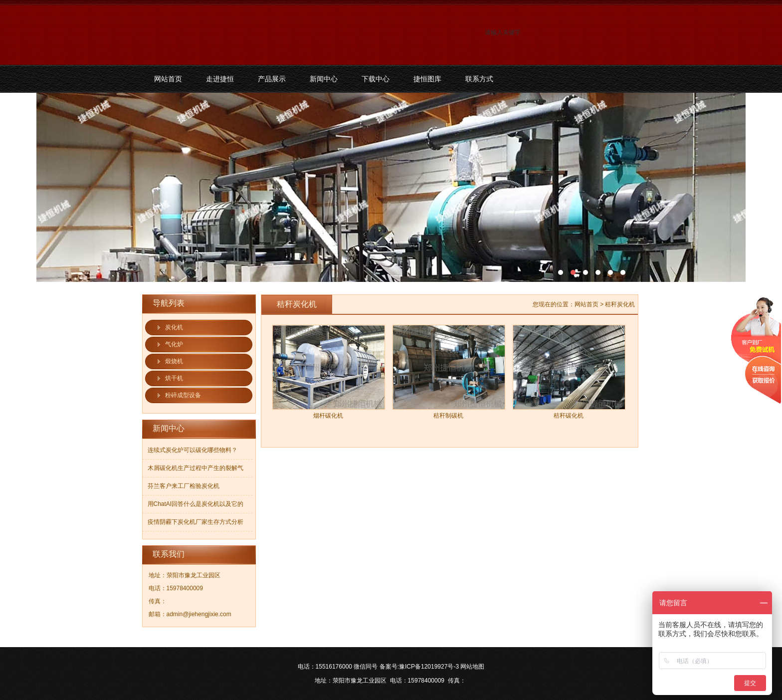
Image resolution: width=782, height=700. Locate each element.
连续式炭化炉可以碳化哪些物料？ (193, 450)
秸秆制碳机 (448, 416)
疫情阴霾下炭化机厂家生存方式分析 (195, 522)
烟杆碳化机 (328, 416)
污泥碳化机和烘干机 (391, 187)
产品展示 (272, 79)
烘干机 (174, 378)
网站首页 (168, 79)
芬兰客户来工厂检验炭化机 (184, 486)
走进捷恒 (220, 79)
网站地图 (472, 667)
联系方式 (479, 79)
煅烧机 (174, 361)
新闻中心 (324, 79)
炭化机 (174, 327)
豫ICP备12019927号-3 (429, 667)
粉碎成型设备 (183, 395)
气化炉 (174, 344)
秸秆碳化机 (569, 416)
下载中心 (376, 79)
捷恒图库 (427, 79)
